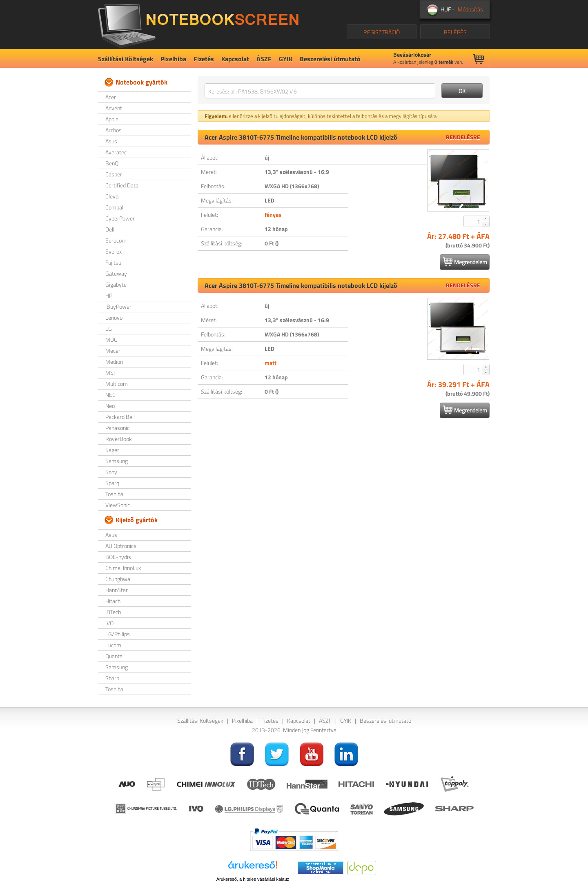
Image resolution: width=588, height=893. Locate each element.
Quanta (114, 656)
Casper (114, 174)
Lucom (113, 645)
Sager (112, 450)
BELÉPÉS (455, 32)
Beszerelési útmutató (330, 59)
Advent (114, 108)
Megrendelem (465, 262)
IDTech (113, 612)
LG (109, 328)
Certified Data (122, 185)
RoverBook (119, 439)
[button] (486, 218)
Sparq (112, 483)
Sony (111, 472)
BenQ (112, 163)
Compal (114, 207)
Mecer (113, 351)
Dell (110, 229)
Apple (112, 119)
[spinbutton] (473, 221)
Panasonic (117, 428)
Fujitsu (113, 262)
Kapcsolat (235, 59)
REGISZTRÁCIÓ (382, 32)
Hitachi (114, 601)
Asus (111, 141)
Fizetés (204, 59)
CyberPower (120, 218)
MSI (110, 373)
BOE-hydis (118, 557)
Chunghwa (118, 579)
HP (109, 295)
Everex (114, 251)
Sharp (112, 678)
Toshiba (114, 494)
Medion (114, 362)
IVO (109, 623)
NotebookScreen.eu (198, 24)
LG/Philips (118, 634)
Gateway (116, 273)
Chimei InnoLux (123, 568)
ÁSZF (264, 59)
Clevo (112, 196)
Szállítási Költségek (126, 59)
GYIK (286, 59)
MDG (111, 340)
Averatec (116, 152)
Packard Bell (120, 417)
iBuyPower (118, 306)
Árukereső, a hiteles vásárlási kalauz (253, 879)
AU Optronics (121, 546)
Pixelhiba (173, 59)
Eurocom (116, 240)
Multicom (117, 384)
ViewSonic (118, 505)
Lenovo (114, 317)
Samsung (117, 461)
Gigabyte (116, 284)
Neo (110, 406)
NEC (110, 395)
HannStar (117, 590)
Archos (114, 130)
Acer (111, 97)
